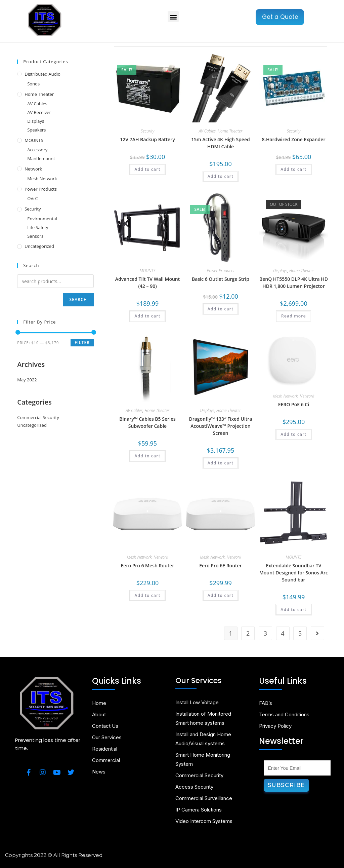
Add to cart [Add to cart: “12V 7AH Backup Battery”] (147, 169)
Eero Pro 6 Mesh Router (148, 565)
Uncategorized (39, 246)
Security (147, 131)
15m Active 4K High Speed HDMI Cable (220, 143)
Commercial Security (38, 417)
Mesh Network (286, 396)
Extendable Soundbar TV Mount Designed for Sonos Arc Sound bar (294, 573)
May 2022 (27, 380)
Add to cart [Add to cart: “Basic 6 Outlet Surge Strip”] (221, 309)
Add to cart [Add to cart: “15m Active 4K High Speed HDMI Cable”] (221, 176)
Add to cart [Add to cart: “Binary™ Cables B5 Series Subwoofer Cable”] (147, 456)
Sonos (33, 84)
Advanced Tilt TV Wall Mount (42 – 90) (148, 282)
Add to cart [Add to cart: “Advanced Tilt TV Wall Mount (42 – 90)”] (147, 316)
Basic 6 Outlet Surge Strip (221, 279)
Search (78, 299)
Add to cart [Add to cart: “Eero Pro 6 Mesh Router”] (147, 595)
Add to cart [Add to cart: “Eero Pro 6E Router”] (221, 595)
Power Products (221, 271)
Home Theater (230, 131)
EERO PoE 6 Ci (294, 404)
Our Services (199, 681)
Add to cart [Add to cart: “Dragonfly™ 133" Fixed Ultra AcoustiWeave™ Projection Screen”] (221, 463)
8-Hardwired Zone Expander (293, 139)
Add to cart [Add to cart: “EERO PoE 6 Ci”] (293, 434)
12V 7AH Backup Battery (147, 139)
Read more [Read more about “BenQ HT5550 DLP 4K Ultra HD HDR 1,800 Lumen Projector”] (294, 316)
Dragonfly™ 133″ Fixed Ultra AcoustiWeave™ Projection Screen (220, 426)
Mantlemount (41, 158)
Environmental (42, 219)
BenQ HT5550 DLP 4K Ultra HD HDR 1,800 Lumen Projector (294, 282)
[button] (173, 17)
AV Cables (207, 131)
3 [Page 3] (265, 633)
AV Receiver (39, 112)
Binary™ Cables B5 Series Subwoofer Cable (147, 422)
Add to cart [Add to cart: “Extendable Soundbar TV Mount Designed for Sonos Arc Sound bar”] (293, 610)
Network (307, 396)
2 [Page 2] (248, 633)
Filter (82, 343)
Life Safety (38, 227)
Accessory (37, 150)
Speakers (36, 130)
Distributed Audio (42, 74)
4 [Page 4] (283, 633)
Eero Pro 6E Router (220, 565)
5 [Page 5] (300, 633)
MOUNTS (148, 271)
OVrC (32, 198)
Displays (280, 271)
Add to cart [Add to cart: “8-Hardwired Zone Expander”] (293, 169)
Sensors (35, 236)
